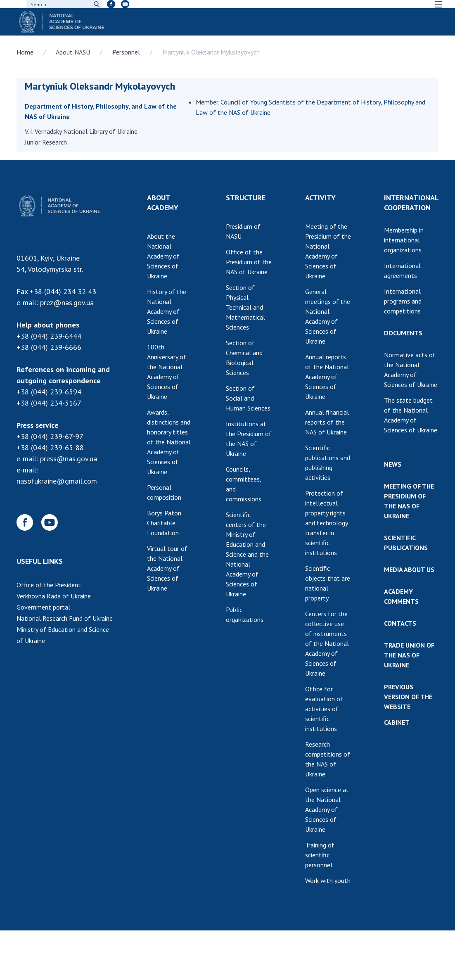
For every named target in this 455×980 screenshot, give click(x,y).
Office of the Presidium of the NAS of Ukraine (249, 262)
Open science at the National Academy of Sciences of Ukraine (327, 809)
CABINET (397, 722)
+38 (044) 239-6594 (49, 392)
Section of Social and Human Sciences (248, 398)
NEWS (393, 464)
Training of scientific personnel (320, 855)
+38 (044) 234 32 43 (63, 291)
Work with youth (328, 880)
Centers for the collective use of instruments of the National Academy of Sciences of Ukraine (327, 643)
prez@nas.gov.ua (67, 303)
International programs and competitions (403, 301)
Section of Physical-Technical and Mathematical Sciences (245, 307)
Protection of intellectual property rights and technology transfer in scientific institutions (327, 523)
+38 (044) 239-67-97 (50, 436)
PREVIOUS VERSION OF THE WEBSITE (408, 697)
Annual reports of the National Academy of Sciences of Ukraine (327, 377)
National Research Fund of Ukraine (65, 618)
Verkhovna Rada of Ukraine (54, 596)
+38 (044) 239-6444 (49, 336)
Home (25, 52)
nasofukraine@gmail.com (57, 481)
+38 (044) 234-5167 (49, 403)
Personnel (126, 52)
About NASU (73, 52)
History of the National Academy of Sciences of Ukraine (167, 311)
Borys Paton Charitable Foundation (164, 523)
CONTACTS (400, 623)
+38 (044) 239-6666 (49, 347)
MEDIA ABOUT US (409, 569)
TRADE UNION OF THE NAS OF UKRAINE (409, 655)
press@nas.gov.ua (69, 459)
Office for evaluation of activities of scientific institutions (324, 709)
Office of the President (49, 585)
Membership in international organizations (404, 240)
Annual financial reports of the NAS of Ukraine (327, 422)
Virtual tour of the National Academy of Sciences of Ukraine (167, 568)
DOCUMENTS (403, 333)
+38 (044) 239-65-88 (50, 447)
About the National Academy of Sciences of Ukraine (163, 256)
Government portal (43, 607)
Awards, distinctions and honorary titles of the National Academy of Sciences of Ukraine (169, 442)
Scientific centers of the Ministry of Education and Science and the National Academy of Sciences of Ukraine (247, 554)
